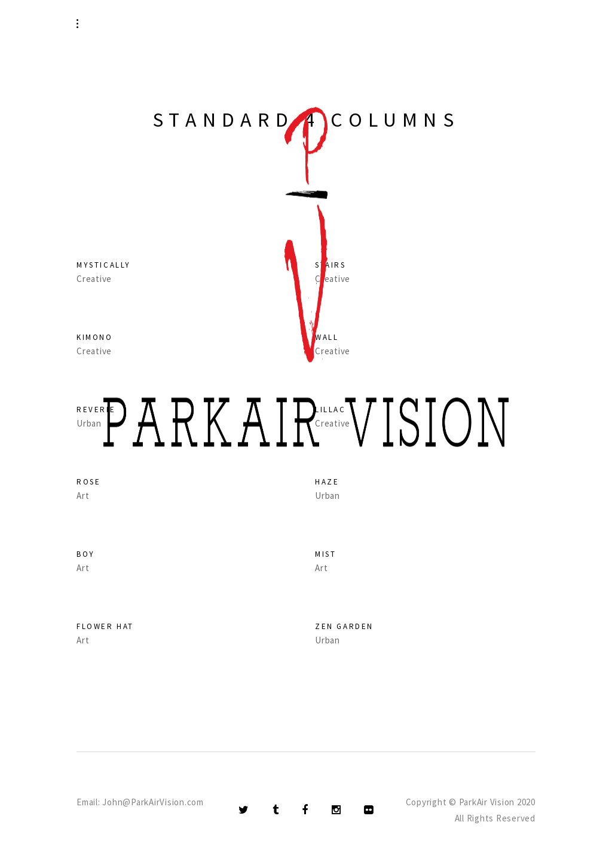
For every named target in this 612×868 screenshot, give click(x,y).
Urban (328, 640)
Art (83, 568)
